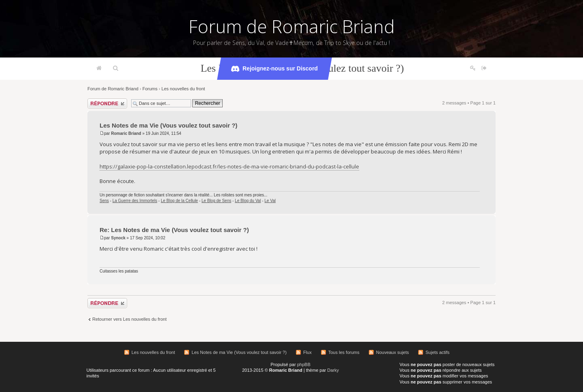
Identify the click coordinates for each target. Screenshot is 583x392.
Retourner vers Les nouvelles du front (129, 319)
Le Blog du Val (248, 201)
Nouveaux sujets (393, 352)
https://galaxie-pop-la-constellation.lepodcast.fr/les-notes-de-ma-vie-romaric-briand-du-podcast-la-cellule (229, 166)
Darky (333, 370)
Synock (118, 238)
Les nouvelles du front (183, 89)
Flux (307, 352)
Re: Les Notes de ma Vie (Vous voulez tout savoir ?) (174, 230)
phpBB (304, 364)
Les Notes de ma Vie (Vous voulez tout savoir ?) (168, 125)
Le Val (270, 201)
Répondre (107, 103)
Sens (104, 201)
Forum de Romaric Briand (292, 26)
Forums (150, 89)
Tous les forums (344, 352)
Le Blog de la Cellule (179, 201)
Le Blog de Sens (216, 201)
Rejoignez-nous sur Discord (274, 69)
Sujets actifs (437, 352)
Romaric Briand (126, 133)
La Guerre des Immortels (135, 201)
